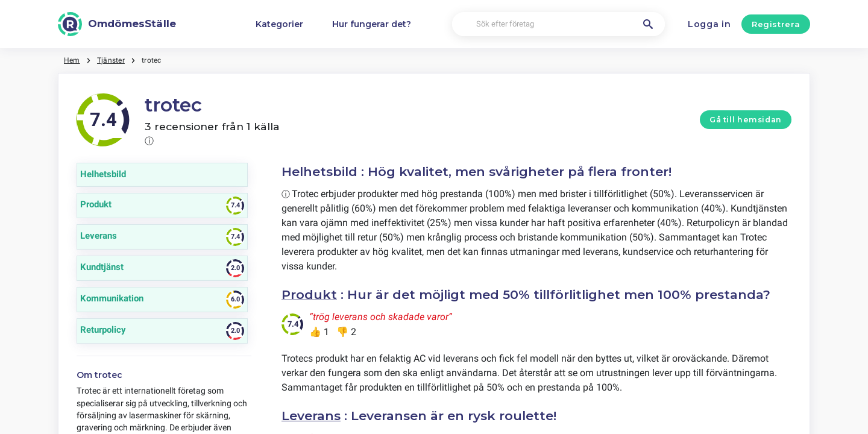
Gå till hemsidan (746, 120)
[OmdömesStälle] (117, 24)
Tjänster (111, 60)
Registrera (776, 24)
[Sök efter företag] (559, 24)
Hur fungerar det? (372, 24)
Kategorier (279, 24)
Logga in (709, 24)
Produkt (309, 294)
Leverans (311, 416)
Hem (72, 60)
